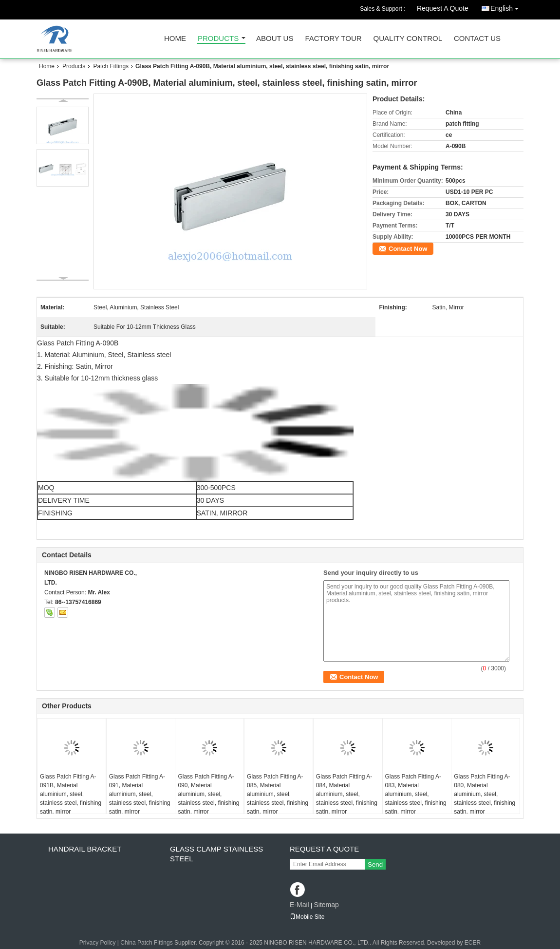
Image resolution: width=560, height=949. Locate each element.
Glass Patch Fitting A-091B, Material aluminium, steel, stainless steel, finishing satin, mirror (71, 794)
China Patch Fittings (146, 943)
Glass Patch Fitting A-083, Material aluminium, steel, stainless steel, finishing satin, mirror (416, 794)
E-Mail (299, 905)
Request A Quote (443, 8)
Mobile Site (307, 917)
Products (218, 39)
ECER (473, 943)
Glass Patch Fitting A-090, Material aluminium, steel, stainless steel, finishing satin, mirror (208, 794)
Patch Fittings (111, 66)
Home (175, 39)
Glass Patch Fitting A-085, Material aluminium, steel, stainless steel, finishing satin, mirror (278, 794)
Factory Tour (333, 39)
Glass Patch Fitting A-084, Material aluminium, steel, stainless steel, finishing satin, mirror (347, 794)
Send (375, 864)
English (507, 7)
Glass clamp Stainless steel (216, 854)
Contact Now (408, 249)
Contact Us (477, 39)
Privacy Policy (98, 943)
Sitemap (326, 905)
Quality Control (408, 39)
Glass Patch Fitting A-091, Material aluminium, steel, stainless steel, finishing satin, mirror (140, 794)
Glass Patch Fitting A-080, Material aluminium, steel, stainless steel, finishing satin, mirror (485, 794)
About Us (275, 39)
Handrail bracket (85, 849)
